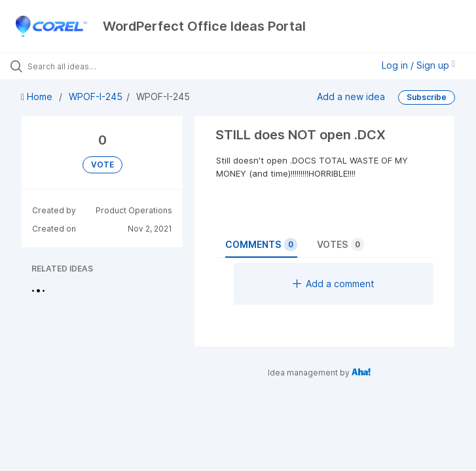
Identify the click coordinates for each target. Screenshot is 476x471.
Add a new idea (351, 96)
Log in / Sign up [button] (418, 65)
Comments (261, 245)
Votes (340, 245)
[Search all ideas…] (88, 66)
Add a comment (334, 284)
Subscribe (427, 97)
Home (38, 96)
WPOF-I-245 (96, 96)
